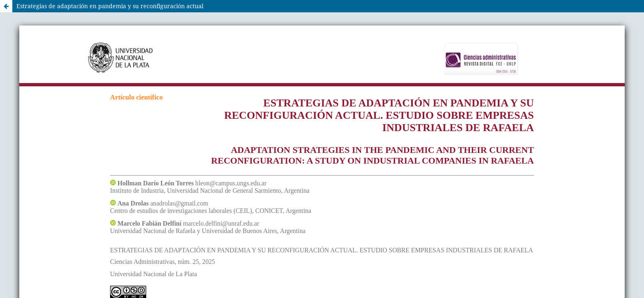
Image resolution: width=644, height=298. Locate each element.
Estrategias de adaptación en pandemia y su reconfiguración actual (110, 6)
